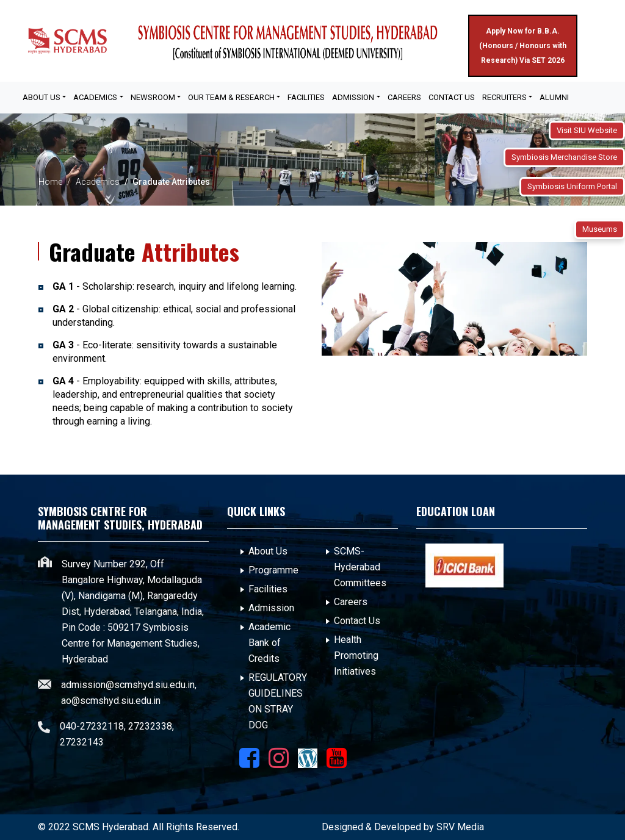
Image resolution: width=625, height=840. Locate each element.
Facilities (268, 589)
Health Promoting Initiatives (356, 655)
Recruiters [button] (504, 97)
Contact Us (452, 97)
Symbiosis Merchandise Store (564, 157)
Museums (600, 229)
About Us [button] (42, 97)
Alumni (554, 97)
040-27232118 (92, 726)
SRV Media (460, 827)
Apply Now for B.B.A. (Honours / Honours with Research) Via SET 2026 (523, 46)
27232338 (150, 726)
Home (50, 182)
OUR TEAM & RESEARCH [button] (231, 97)
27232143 (82, 742)
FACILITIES (306, 97)
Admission (271, 608)
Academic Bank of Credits (269, 643)
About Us (268, 551)
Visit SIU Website (587, 130)
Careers (404, 97)
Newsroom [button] (153, 97)
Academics (98, 182)
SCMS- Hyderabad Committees (360, 567)
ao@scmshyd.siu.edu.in (111, 701)
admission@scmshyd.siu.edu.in (128, 685)
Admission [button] (353, 97)
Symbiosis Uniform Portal (572, 186)
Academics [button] (95, 97)
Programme (273, 570)
